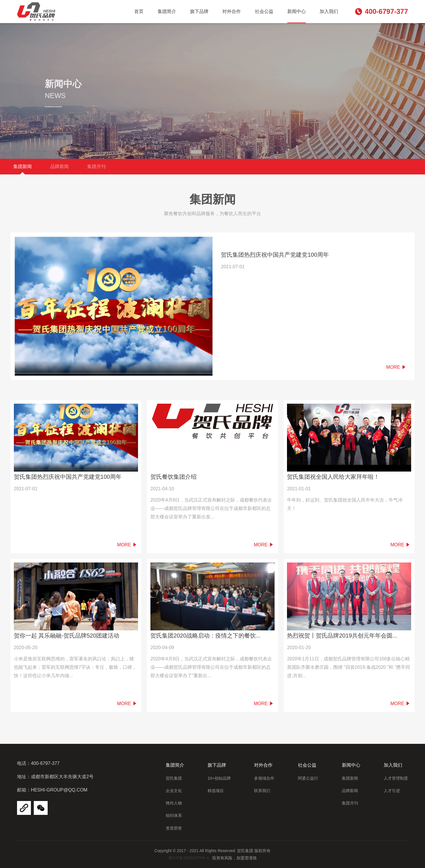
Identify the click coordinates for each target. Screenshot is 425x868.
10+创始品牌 (219, 778)
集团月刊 (96, 166)
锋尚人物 (174, 803)
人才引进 (392, 791)
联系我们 (262, 791)
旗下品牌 (199, 11)
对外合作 (232, 11)
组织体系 (174, 815)
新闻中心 (297, 11)
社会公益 (264, 11)
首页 (139, 11)
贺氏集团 (174, 778)
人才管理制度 (396, 778)
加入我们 (329, 11)
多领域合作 (264, 778)
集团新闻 (23, 166)
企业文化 (174, 791)
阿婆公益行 (308, 778)
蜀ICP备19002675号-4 (189, 858)
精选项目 (216, 791)
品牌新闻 (59, 166)
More (396, 367)
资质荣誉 (174, 828)
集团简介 (167, 11)
